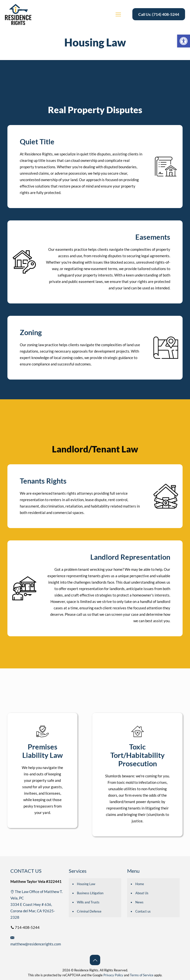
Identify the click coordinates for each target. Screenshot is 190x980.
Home (140, 884)
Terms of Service (142, 975)
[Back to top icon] (95, 960)
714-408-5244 (25, 927)
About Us (142, 893)
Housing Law (86, 884)
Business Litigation (90, 893)
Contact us (143, 911)
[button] (184, 41)
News (139, 902)
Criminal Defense (89, 911)
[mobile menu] (118, 14)
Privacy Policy (113, 975)
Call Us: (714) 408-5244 (159, 14)
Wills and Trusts (88, 902)
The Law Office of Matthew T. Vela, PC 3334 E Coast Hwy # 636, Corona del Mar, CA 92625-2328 (36, 904)
